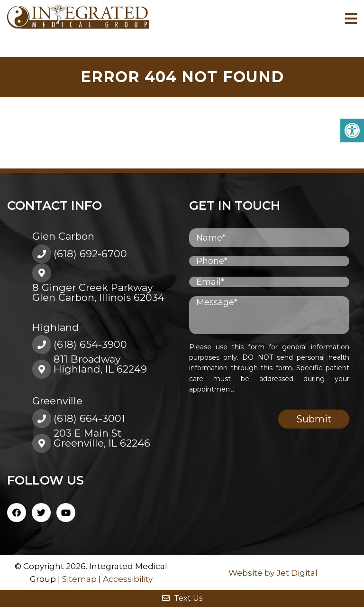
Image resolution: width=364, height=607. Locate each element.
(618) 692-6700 (90, 254)
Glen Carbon (63, 236)
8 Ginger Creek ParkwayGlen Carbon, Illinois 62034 (98, 292)
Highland (56, 327)
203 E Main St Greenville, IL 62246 (102, 438)
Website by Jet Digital (273, 573)
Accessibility (128, 579)
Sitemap (79, 579)
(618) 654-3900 (90, 344)
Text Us (182, 598)
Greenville (57, 401)
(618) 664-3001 (89, 418)
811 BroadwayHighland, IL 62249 (100, 364)
